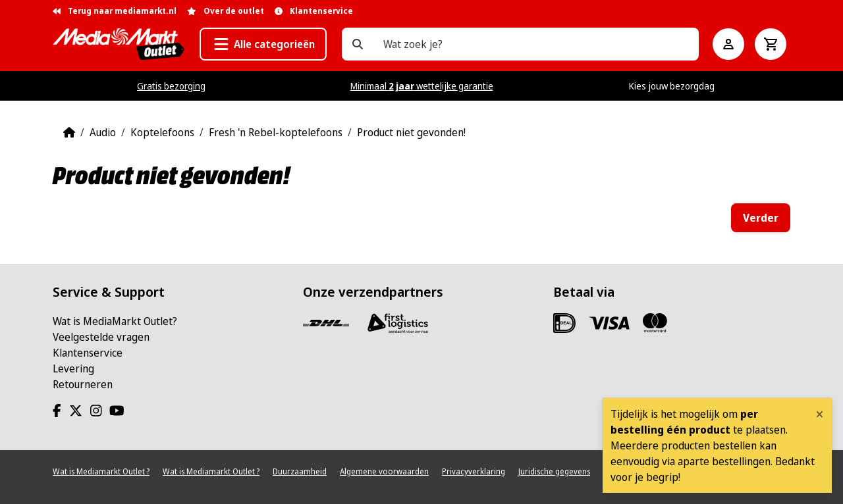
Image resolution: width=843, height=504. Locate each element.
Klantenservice (88, 353)
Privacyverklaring (474, 471)
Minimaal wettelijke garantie (422, 86)
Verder (761, 218)
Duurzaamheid (300, 471)
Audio (103, 132)
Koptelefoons (162, 132)
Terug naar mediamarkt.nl (115, 11)
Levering (73, 368)
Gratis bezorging (171, 86)
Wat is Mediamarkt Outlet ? (101, 471)
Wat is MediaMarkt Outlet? (115, 321)
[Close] (820, 414)
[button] (263, 44)
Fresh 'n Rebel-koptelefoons (276, 132)
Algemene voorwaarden (384, 471)
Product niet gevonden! (411, 132)
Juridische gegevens (554, 471)
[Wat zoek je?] (358, 44)
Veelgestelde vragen (101, 337)
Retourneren (83, 384)
